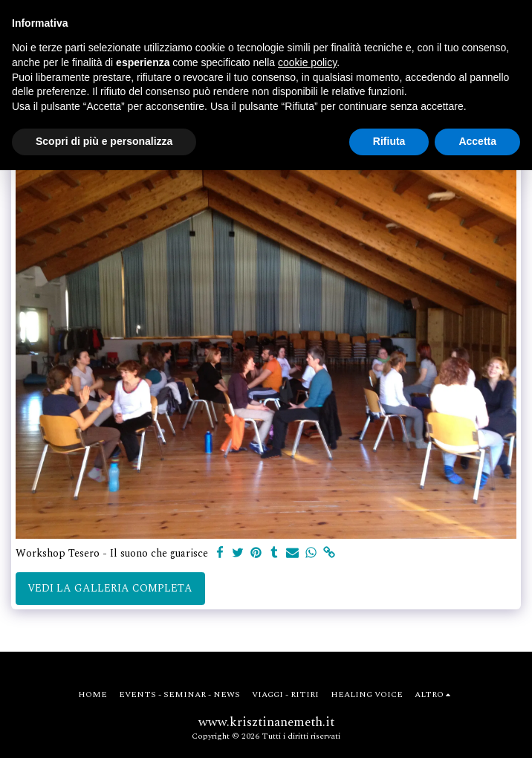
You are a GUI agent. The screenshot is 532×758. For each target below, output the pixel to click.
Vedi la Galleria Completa (110, 588)
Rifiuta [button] (389, 141)
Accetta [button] (477, 141)
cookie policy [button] (307, 62)
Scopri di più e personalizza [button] (104, 141)
